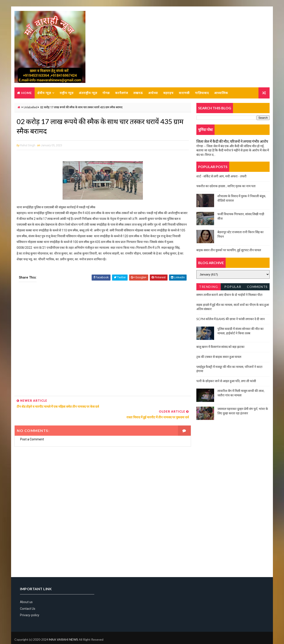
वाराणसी (184, 93)
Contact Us (28, 598)
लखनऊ (138, 93)
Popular (233, 287)
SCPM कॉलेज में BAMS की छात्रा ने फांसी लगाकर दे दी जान (231, 319)
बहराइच (168, 93)
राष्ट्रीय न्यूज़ (67, 93)
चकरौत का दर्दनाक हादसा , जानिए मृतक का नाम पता (226, 186)
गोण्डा (106, 93)
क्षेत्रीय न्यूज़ (44, 93)
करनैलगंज (122, 93)
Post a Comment (32, 429)
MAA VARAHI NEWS (64, 629)
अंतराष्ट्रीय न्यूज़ (88, 93)
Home (27, 93)
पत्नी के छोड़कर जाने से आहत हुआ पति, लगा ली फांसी (226, 381)
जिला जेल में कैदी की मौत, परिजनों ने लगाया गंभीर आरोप (232, 141)
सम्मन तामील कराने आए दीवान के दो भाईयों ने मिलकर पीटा (229, 295)
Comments (257, 287)
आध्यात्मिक (221, 93)
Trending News (208, 288)
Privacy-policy (30, 605)
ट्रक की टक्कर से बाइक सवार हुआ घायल (219, 357)
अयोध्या (153, 93)
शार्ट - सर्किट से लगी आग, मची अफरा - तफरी (221, 176)
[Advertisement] (101, 341)
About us (26, 592)
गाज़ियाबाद (202, 93)
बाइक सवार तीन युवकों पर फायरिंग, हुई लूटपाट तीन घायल (229, 250)
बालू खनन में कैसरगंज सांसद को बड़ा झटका (220, 347)
